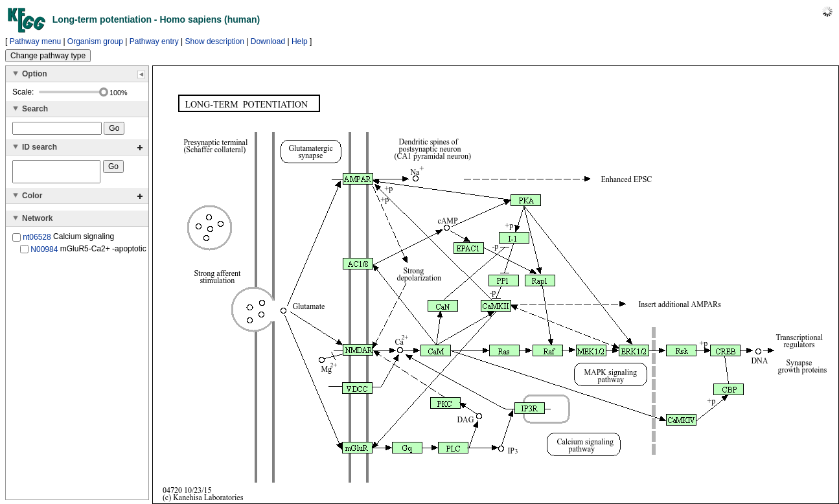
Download (268, 41)
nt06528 (37, 241)
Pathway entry (154, 41)
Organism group (95, 41)
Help (300, 41)
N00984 (44, 253)
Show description (215, 41)
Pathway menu (35, 41)
